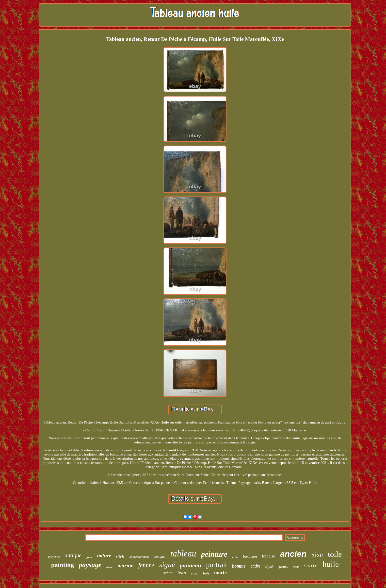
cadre (255, 566)
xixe (317, 555)
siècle (120, 556)
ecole (311, 566)
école (235, 557)
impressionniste (139, 557)
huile (331, 564)
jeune (89, 557)
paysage (90, 565)
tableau (183, 554)
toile (335, 554)
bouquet (160, 557)
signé (167, 564)
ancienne (54, 557)
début (109, 567)
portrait (217, 565)
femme (146, 565)
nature (104, 555)
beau (296, 567)
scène (168, 573)
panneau (190, 565)
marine (125, 565)
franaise (269, 556)
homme (239, 566)
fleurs (284, 566)
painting (63, 565)
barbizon (250, 556)
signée (270, 567)
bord (182, 573)
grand (195, 573)
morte (220, 572)
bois (206, 573)
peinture (214, 554)
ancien (293, 554)
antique (73, 555)
